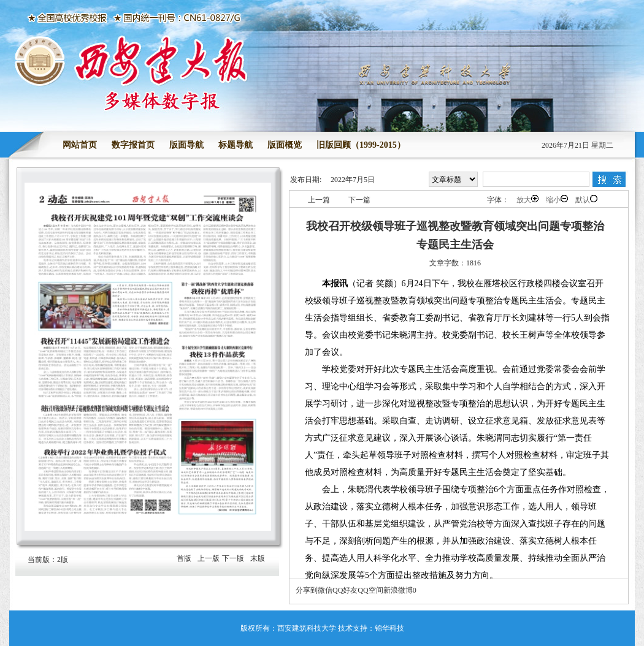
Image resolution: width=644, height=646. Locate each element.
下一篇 (359, 200)
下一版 (233, 558)
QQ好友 (345, 590)
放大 (527, 199)
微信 (325, 590)
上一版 (209, 558)
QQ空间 (370, 590)
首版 (184, 558)
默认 (586, 199)
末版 (258, 558)
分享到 (307, 590)
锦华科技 (389, 628)
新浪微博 (398, 590)
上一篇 (319, 200)
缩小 (557, 199)
